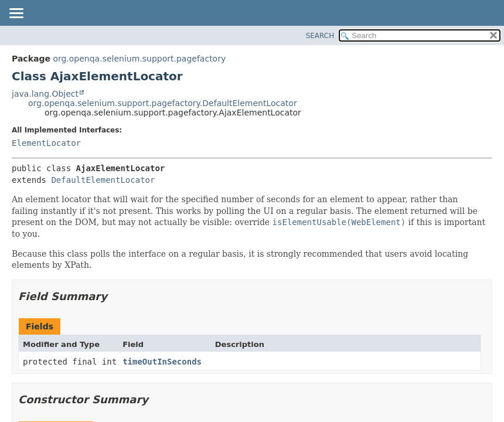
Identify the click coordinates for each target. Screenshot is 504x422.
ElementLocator (46, 143)
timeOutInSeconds (162, 362)
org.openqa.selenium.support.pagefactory (139, 59)
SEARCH (320, 36)
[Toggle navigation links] (16, 14)
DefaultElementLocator (103, 180)
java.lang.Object (45, 94)
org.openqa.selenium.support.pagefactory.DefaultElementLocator (163, 103)
